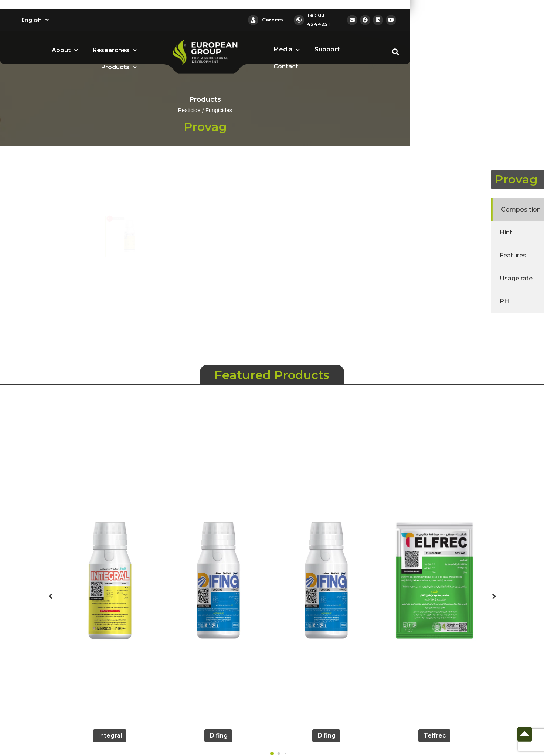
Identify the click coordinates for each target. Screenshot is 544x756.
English (35, 20)
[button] (272, 753)
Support (327, 49)
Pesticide (189, 111)
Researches (115, 50)
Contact (286, 66)
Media (287, 50)
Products (119, 67)
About (65, 50)
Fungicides (219, 111)
